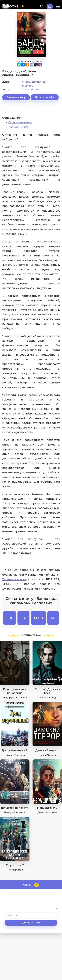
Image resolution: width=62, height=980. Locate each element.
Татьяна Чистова (31, 90)
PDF (10, 618)
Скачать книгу (16, 97)
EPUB (38, 618)
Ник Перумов (15, 870)
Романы (26, 82)
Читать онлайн (45, 97)
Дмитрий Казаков (15, 812)
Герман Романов (15, 755)
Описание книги (20, 122)
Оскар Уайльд (47, 697)
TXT (53, 618)
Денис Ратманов (47, 812)
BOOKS (15, 6)
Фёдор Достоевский (15, 697)
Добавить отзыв (31, 923)
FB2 (23, 618)
